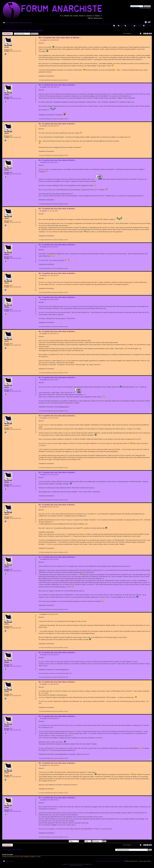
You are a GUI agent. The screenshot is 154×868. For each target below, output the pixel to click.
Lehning (44, 40)
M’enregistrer (139, 26)
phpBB (70, 864)
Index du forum (10, 23)
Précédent (6, 841)
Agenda (122, 26)
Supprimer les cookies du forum (115, 861)
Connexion (148, 26)
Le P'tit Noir (130, 26)
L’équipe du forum (101, 861)
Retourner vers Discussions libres (13, 849)
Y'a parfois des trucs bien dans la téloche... (23, 31)
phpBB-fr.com (81, 866)
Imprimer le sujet (146, 22)
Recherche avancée (145, 8)
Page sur (135, 33)
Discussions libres (26, 23)
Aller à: (112, 850)
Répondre (8, 34)
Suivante (148, 841)
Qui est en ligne (7, 855)
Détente (17, 23)
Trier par (86, 841)
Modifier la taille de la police (149, 22)
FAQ (116, 26)
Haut (150, 82)
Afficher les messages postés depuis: (64, 841)
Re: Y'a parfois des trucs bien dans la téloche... (60, 38)
